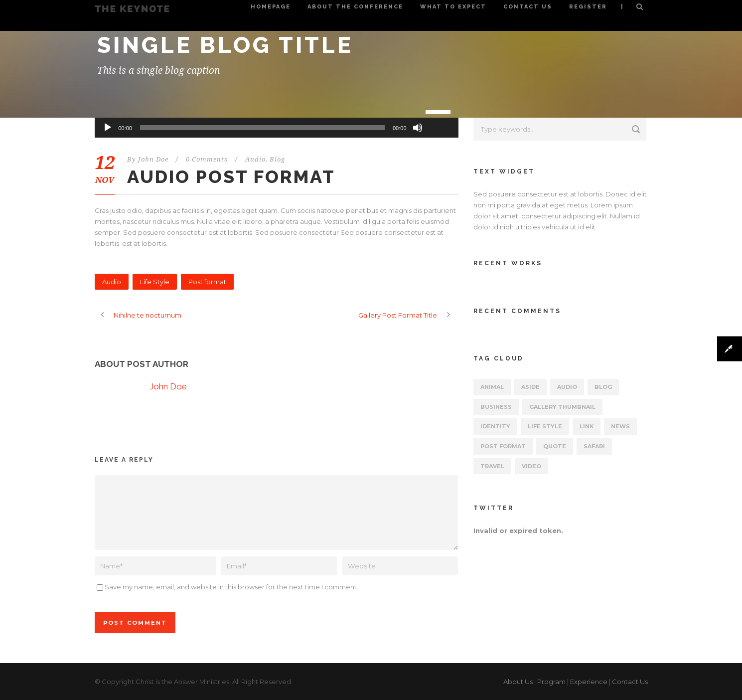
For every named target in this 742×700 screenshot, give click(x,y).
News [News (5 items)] (620, 426)
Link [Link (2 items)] (587, 426)
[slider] (262, 128)
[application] (277, 128)
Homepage (271, 7)
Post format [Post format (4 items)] (503, 446)
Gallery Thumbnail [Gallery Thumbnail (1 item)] (562, 407)
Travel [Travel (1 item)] (492, 466)
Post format (207, 282)
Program (551, 682)
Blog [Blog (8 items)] (603, 387)
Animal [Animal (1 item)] (492, 387)
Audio (255, 159)
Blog (277, 159)
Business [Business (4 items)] (496, 407)
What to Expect (453, 7)
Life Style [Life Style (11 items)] (545, 426)
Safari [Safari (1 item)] (594, 446)
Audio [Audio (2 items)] (567, 387)
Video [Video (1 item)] (531, 466)
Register (588, 7)
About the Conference (355, 7)
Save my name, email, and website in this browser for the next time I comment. (231, 587)
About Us (518, 682)
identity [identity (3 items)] (495, 426)
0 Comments (207, 159)
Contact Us (528, 7)
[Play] (108, 128)
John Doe (153, 159)
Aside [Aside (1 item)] (530, 387)
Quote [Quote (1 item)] (555, 446)
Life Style (155, 282)
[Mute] (418, 128)
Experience (589, 682)
